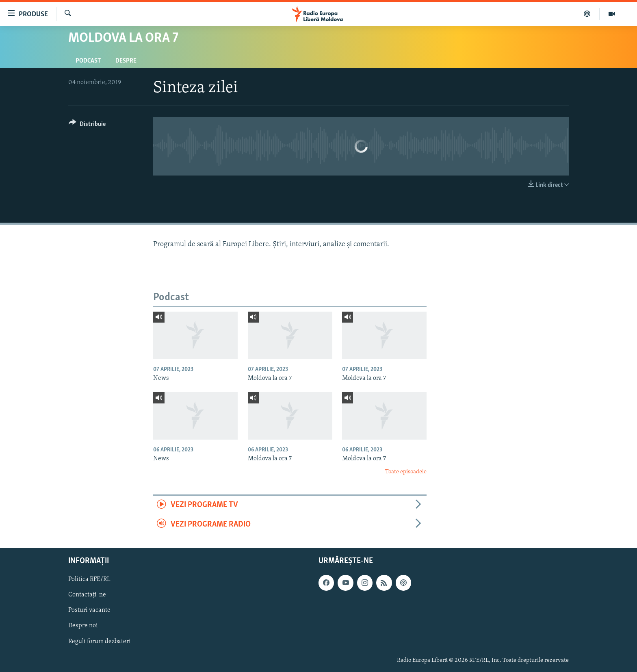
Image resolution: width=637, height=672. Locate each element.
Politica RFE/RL (89, 579)
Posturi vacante (89, 610)
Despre (126, 61)
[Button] (87, 125)
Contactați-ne (87, 595)
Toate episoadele (406, 472)
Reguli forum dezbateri (100, 642)
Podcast (88, 61)
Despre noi (83, 626)
